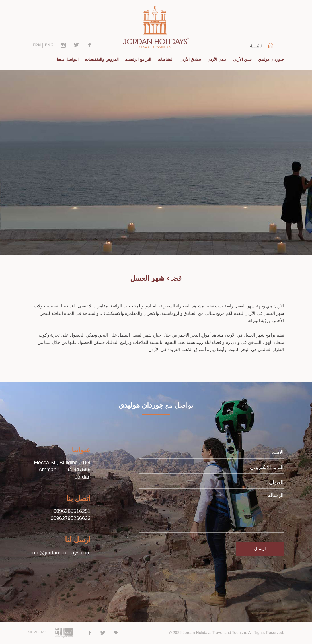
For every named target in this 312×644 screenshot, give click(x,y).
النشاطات (165, 59)
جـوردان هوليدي (271, 59)
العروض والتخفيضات (102, 59)
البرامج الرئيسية (138, 59)
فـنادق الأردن (190, 59)
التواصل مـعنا (68, 59)
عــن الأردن (242, 59)
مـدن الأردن (217, 59)
